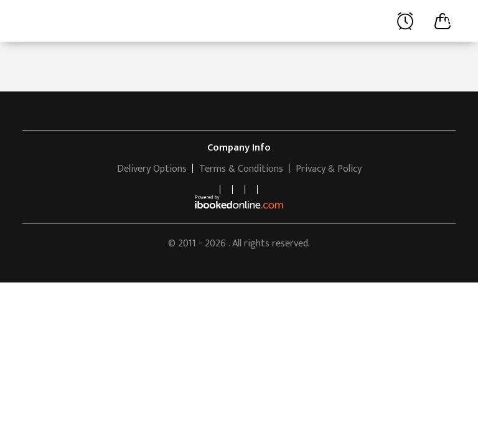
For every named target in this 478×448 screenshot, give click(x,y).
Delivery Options (152, 169)
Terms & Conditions (241, 169)
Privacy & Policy (329, 169)
